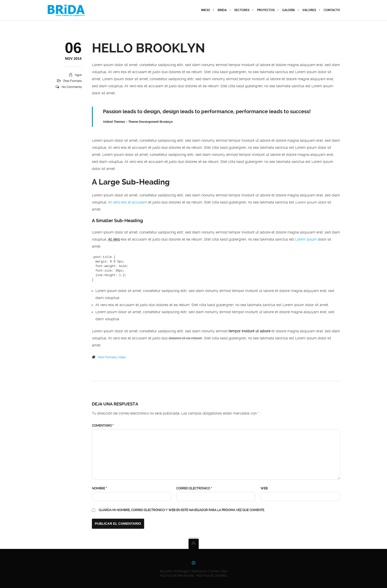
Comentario (103, 426)
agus (78, 75)
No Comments (72, 87)
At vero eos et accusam (128, 202)
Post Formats (73, 81)
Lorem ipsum (306, 239)
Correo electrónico (194, 488)
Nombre (99, 488)
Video (122, 357)
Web (264, 488)
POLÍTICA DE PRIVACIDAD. (177, 576)
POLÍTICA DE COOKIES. (212, 576)
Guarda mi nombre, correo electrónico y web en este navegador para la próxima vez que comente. (182, 510)
